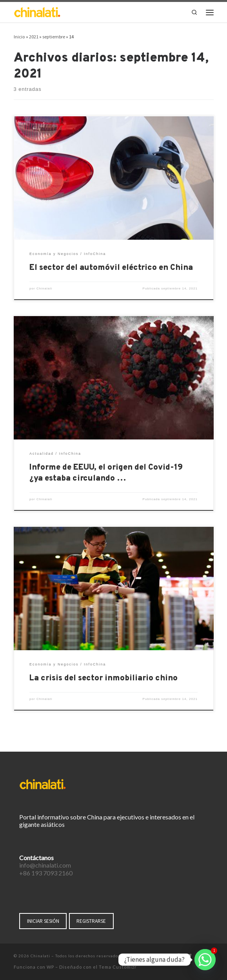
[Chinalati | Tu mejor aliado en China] (37, 11)
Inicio (19, 37)
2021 (34, 37)
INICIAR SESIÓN (43, 921)
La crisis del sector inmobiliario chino (104, 678)
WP (50, 967)
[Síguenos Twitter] (189, 956)
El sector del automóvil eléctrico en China (111, 268)
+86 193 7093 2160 (46, 873)
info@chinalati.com (45, 865)
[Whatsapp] (205, 960)
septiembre (54, 37)
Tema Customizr (118, 967)
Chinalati (44, 288)
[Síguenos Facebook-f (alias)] (178, 956)
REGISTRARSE (91, 921)
